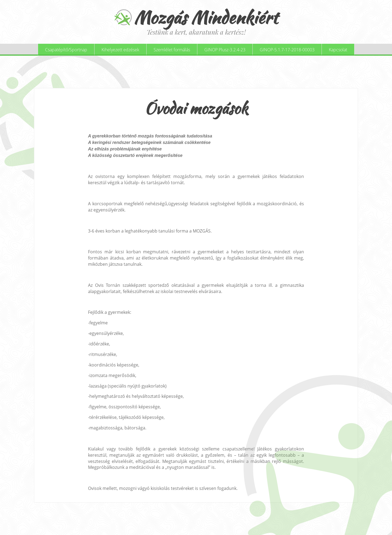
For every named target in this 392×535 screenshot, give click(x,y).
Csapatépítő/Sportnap (66, 50)
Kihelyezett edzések (120, 50)
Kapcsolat (338, 50)
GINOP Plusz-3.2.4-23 (225, 50)
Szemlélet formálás (172, 50)
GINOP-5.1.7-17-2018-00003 (287, 50)
